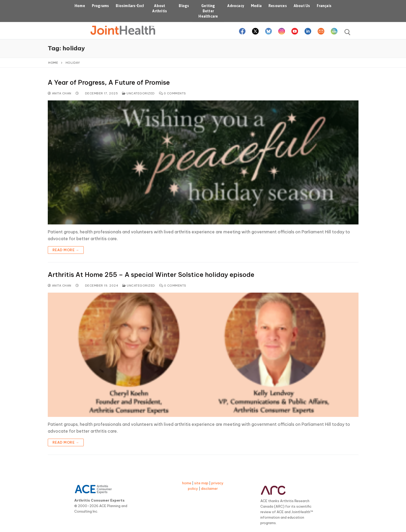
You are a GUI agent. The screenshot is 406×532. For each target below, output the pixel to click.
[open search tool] (347, 32)
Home (53, 63)
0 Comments (173, 93)
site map (201, 483)
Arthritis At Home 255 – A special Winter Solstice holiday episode (151, 275)
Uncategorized (138, 93)
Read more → (66, 250)
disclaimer (209, 488)
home (187, 483)
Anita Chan (60, 93)
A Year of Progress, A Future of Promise (109, 82)
